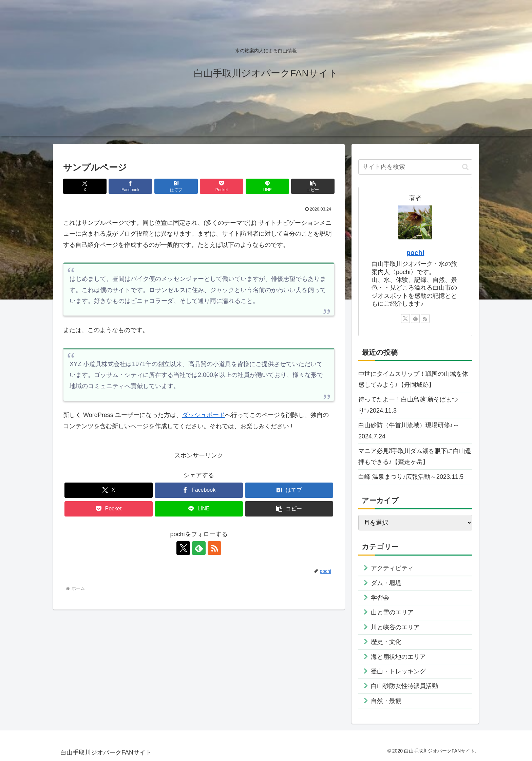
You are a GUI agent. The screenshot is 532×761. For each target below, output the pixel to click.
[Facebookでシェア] (130, 186)
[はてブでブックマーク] (176, 186)
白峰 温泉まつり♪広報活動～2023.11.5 (411, 477)
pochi (415, 253)
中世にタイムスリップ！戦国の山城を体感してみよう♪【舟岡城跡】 (413, 379)
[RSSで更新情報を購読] (214, 548)
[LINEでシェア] (267, 186)
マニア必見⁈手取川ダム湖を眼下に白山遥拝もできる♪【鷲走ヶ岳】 (415, 456)
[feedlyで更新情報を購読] (199, 548)
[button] (313, 186)
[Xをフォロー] (183, 548)
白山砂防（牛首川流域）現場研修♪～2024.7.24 (409, 431)
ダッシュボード (204, 415)
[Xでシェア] (85, 186)
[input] (415, 167)
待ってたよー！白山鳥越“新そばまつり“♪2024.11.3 (408, 405)
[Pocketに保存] (222, 186)
